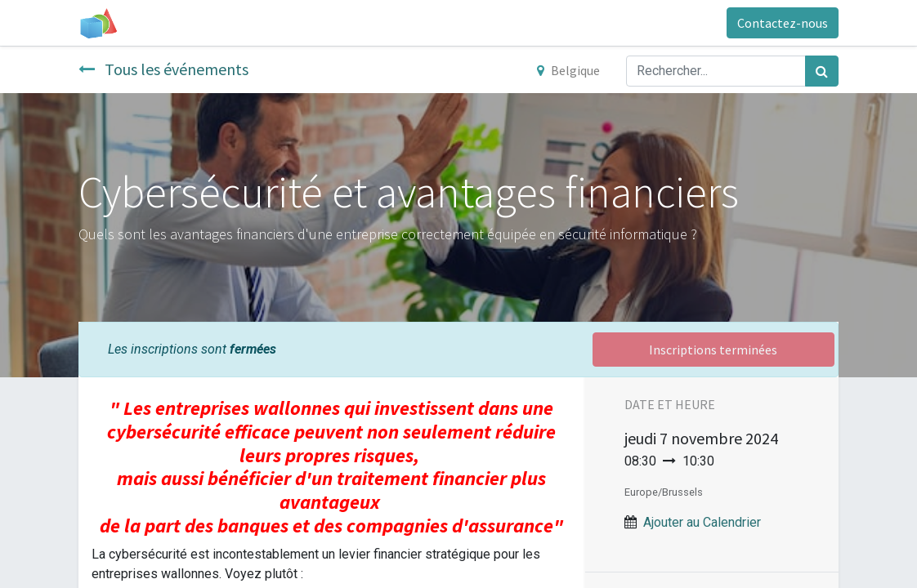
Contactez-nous (783, 23)
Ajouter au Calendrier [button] (702, 522)
